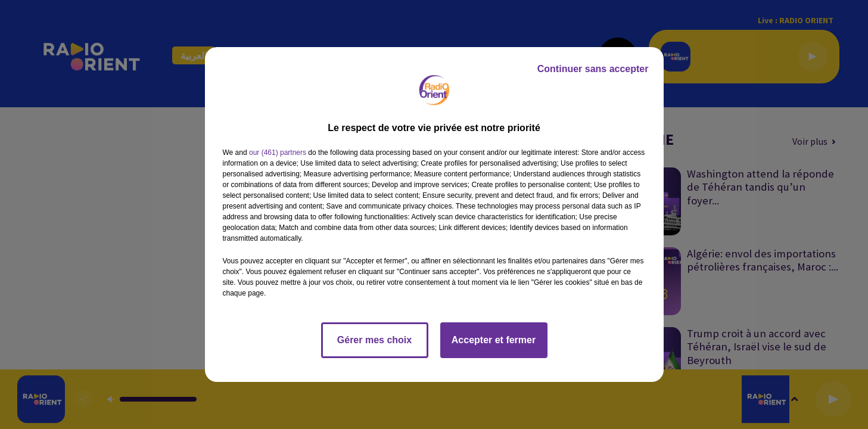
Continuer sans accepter (593, 69)
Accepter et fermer (494, 340)
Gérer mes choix (374, 340)
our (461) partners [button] (278, 153)
